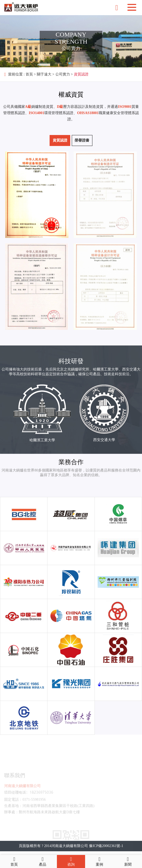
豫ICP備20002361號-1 (106, 852)
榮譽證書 (82, 140)
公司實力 (63, 74)
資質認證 (81, 74)
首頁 (29, 74)
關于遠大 (44, 74)
